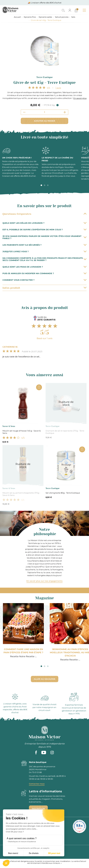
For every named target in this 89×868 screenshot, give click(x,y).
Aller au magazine (45, 679)
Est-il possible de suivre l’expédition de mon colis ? (44, 230)
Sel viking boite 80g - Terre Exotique (63, 493)
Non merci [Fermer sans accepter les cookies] (13, 853)
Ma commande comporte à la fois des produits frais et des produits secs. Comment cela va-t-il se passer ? (44, 259)
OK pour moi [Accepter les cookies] (54, 853)
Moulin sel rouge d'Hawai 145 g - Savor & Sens (22, 432)
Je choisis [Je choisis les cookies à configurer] (34, 853)
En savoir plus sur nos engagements (44, 581)
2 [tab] (45, 185)
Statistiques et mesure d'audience (22, 842)
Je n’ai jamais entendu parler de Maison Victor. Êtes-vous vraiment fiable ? (44, 237)
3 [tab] (48, 185)
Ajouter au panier (44, 121)
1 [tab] (41, 185)
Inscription (38, 809)
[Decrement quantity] (24, 112)
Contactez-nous (37, 784)
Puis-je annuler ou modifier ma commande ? (44, 273)
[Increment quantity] (65, 112)
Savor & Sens (9, 426)
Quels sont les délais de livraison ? (44, 223)
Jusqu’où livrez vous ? (44, 251)
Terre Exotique (44, 77)
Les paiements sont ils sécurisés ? (44, 245)
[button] (6, 863)
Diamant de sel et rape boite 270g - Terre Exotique (65, 432)
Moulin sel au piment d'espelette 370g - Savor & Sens (21, 494)
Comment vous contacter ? (44, 280)
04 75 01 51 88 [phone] (35, 772)
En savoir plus (80, 98)
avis (58, 88)
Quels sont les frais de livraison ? (44, 267)
